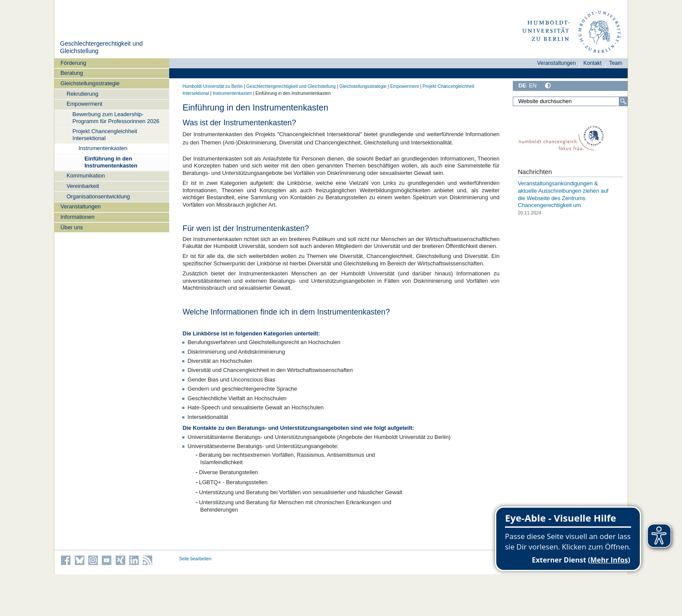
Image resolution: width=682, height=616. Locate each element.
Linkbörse (206, 333)
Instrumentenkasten (103, 148)
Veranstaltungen (81, 206)
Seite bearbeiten (196, 559)
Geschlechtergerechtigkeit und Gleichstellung (291, 86)
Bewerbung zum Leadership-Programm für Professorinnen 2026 (116, 117)
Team (616, 63)
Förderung (73, 63)
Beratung (72, 73)
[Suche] (623, 101)
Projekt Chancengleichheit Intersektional (105, 134)
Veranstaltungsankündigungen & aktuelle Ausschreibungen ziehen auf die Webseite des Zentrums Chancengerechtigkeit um (563, 194)
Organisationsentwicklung (98, 196)
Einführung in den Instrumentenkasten (111, 162)
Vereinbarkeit (83, 186)
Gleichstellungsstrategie (90, 83)
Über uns (72, 227)
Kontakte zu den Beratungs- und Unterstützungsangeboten (271, 428)
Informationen (77, 217)
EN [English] (533, 85)
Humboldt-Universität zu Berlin (213, 86)
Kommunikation (86, 176)
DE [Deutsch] (522, 85)
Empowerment (85, 104)
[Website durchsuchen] (570, 101)
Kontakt (592, 63)
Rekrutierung (82, 94)
